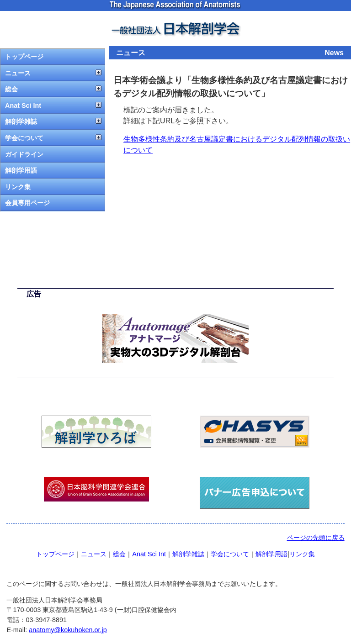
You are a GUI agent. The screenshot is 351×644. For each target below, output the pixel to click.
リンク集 (18, 187)
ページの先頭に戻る (316, 538)
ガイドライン (24, 154)
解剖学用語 (21, 170)
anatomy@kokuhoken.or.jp (68, 630)
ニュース (18, 73)
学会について (24, 138)
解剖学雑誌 (21, 121)
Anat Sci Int (23, 106)
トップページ (24, 57)
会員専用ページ (27, 203)
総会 (11, 89)
